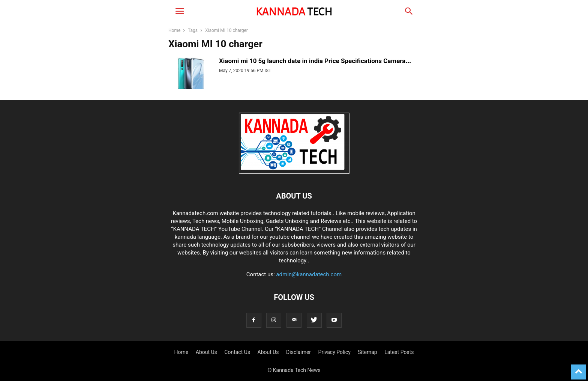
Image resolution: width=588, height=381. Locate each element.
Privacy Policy (334, 352)
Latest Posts (399, 352)
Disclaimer (298, 352)
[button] (180, 11)
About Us (206, 352)
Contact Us (237, 352)
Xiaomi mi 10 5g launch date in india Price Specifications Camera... (315, 61)
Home (174, 30)
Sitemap (367, 352)
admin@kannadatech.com (309, 274)
